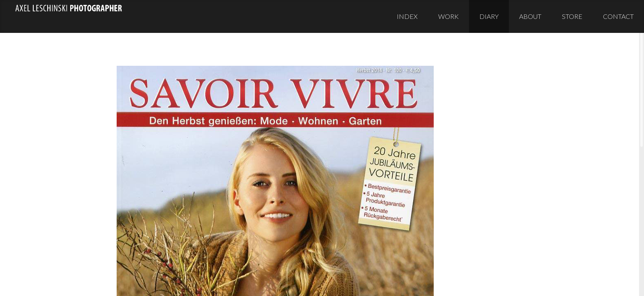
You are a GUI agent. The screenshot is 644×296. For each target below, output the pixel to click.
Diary (489, 16)
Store (572, 16)
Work (448, 16)
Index (407, 16)
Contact (618, 16)
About (530, 16)
